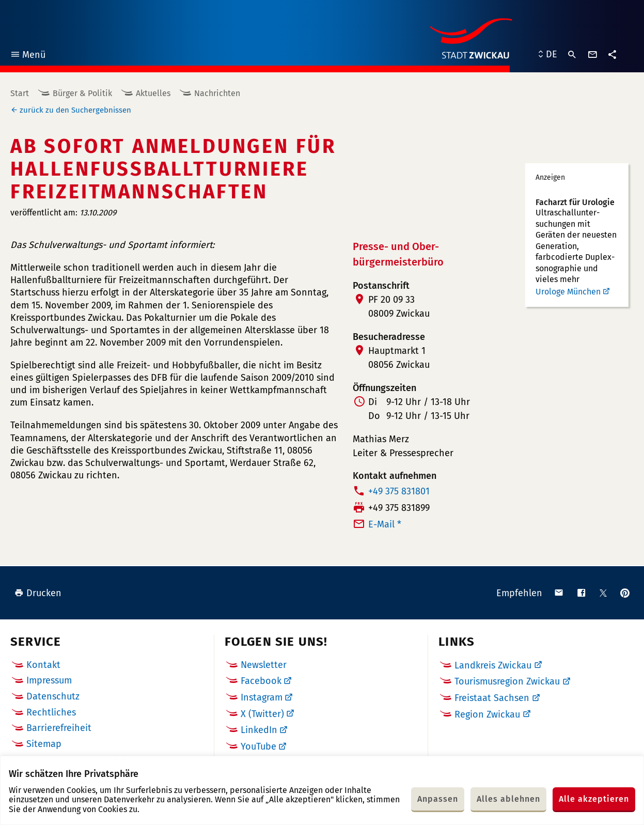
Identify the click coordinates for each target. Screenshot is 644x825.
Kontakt (43, 665)
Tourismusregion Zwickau (507, 681)
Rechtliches (51, 712)
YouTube (258, 746)
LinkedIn (259, 730)
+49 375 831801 (399, 491)
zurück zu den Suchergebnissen (75, 110)
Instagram (262, 697)
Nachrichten (217, 93)
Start (20, 93)
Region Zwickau (487, 714)
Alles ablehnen (508, 799)
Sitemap (44, 744)
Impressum (49, 680)
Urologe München (568, 292)
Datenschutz (53, 696)
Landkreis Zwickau (493, 665)
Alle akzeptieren (594, 799)
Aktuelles (153, 93)
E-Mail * (385, 524)
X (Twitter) (262, 714)
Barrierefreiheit (59, 728)
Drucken (38, 593)
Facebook (261, 681)
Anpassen (438, 799)
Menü (28, 56)
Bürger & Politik (82, 93)
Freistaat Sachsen (492, 698)
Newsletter (264, 665)
